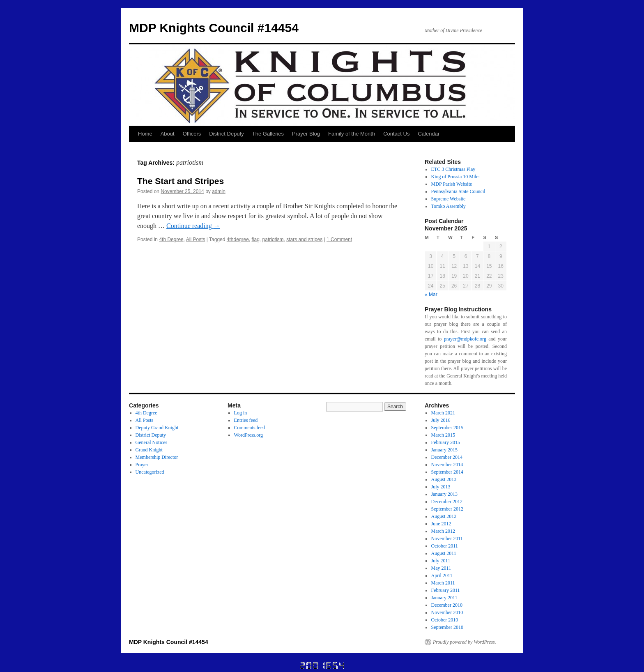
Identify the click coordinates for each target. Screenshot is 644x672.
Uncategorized (150, 472)
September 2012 (447, 509)
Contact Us (396, 134)
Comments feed (250, 428)
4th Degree (171, 239)
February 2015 (446, 442)
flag (256, 239)
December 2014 (447, 457)
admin (219, 191)
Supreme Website (448, 199)
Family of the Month (352, 134)
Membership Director (157, 457)
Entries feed (246, 420)
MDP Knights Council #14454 (214, 28)
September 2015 (447, 428)
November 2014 (447, 465)
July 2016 (441, 420)
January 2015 (444, 450)
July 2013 (441, 487)
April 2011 (442, 575)
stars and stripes (304, 239)
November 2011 (447, 539)
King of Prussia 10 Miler (456, 177)
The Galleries (268, 134)
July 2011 (441, 561)
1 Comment (339, 239)
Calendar (429, 134)
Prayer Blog (306, 134)
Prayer (142, 465)
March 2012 (443, 531)
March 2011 (443, 583)
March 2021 (443, 413)
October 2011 (445, 546)
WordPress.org (248, 435)
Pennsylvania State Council (458, 191)
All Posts (196, 239)
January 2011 (444, 598)
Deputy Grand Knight (157, 428)
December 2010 (447, 605)
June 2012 (441, 524)
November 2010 (447, 612)
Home (145, 134)
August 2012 (444, 516)
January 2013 (444, 494)
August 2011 (444, 553)
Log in (241, 413)
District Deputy (227, 134)
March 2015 (443, 435)
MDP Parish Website (452, 184)
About (168, 134)
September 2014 (447, 472)
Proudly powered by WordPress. (465, 642)
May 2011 (441, 568)
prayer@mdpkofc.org (465, 339)
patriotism (273, 239)
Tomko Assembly (448, 206)
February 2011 (446, 590)
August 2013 (444, 479)
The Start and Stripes (181, 181)
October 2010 (445, 620)
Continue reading (193, 226)
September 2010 (447, 627)
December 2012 (447, 502)
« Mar (431, 295)
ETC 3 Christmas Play (453, 169)
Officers (192, 134)
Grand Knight (149, 450)
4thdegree (238, 239)
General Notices (152, 442)
